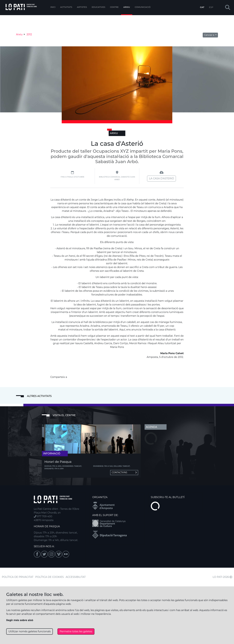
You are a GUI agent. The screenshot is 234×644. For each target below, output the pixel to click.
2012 (29, 34)
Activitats (66, 7)
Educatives (99, 7)
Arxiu (127, 7)
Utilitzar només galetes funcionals (30, 631)
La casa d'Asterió (161, 178)
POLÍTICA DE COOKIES (50, 577)
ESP (211, 7)
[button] (228, 8)
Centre (114, 7)
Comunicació (143, 7)
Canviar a (209, 35)
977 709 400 (43, 516)
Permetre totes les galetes (76, 631)
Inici (53, 7)
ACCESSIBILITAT (76, 577)
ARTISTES (82, 7)
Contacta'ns (124, 472)
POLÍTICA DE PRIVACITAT (18, 577)
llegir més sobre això (20, 620)
